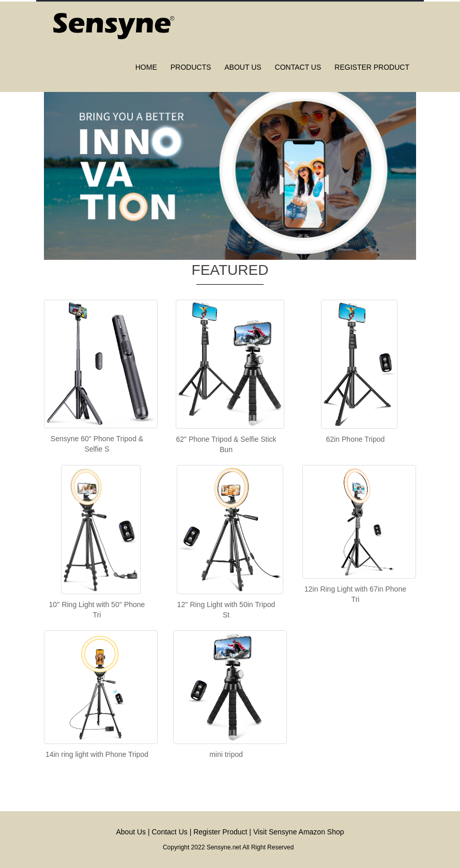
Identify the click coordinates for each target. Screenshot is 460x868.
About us (243, 67)
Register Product (372, 67)
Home (146, 67)
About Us (131, 832)
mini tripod (226, 754)
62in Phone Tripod (356, 439)
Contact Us (170, 832)
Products (191, 67)
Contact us (298, 67)
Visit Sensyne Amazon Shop (299, 832)
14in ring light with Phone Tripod (97, 754)
